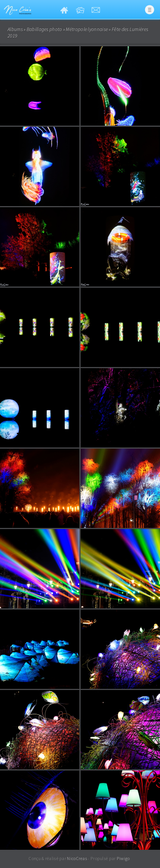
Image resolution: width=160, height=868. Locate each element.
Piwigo (123, 858)
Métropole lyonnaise (87, 29)
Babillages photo (44, 29)
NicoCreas (77, 858)
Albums (15, 29)
